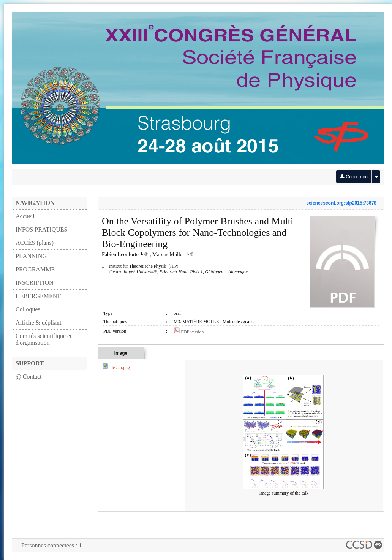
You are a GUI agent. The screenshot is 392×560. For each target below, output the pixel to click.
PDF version (189, 332)
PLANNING (31, 256)
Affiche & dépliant (39, 323)
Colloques (28, 309)
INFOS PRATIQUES (41, 229)
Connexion (354, 177)
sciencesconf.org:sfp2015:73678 (341, 203)
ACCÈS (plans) (35, 243)
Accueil (25, 216)
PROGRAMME (35, 269)
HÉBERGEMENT (38, 296)
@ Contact (29, 377)
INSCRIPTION (35, 283)
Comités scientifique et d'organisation (44, 339)
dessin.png (120, 368)
